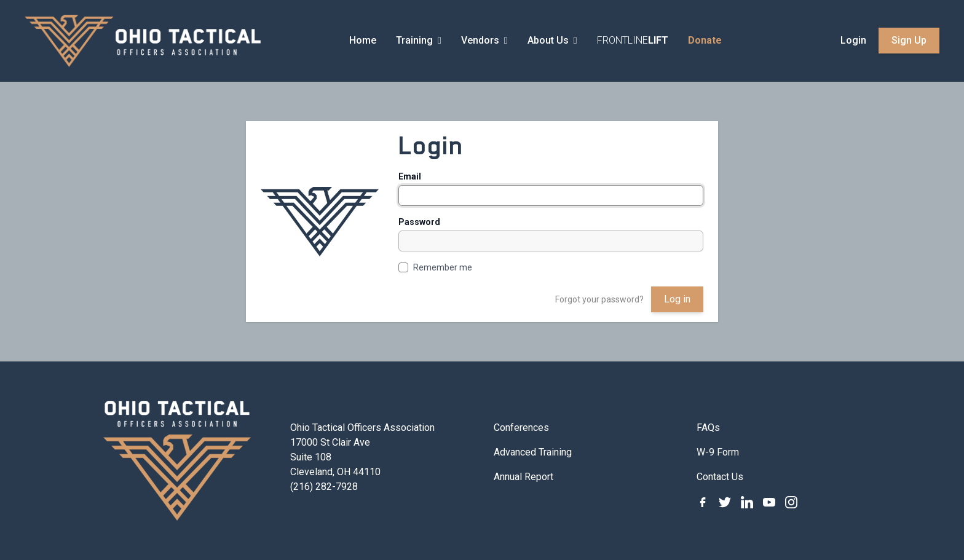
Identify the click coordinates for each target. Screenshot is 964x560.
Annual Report (523, 477)
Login (853, 40)
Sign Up (909, 40)
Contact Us (720, 477)
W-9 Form (718, 452)
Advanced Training (533, 452)
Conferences (521, 428)
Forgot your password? (599, 299)
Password (419, 222)
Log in (677, 299)
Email (410, 176)
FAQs (708, 428)
